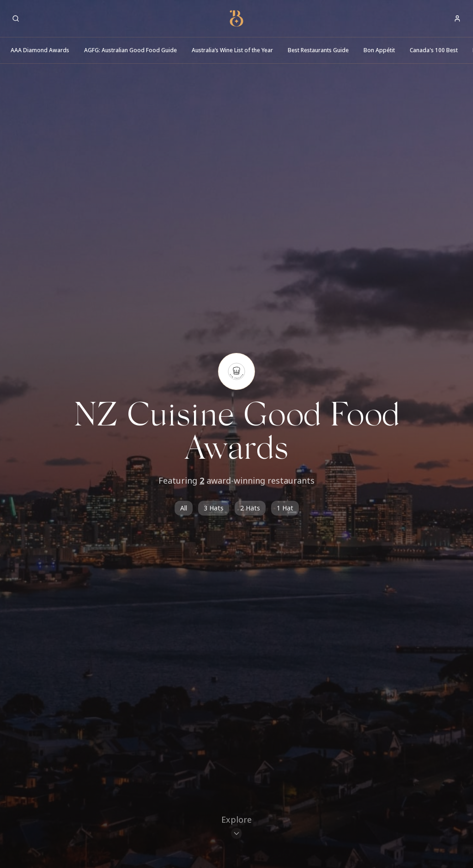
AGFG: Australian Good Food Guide (130, 50)
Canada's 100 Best (434, 50)
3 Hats (214, 508)
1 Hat (285, 508)
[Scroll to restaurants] (236, 828)
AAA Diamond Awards (40, 50)
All (184, 508)
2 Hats (250, 508)
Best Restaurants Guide (318, 50)
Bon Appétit (379, 50)
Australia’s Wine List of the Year (232, 50)
